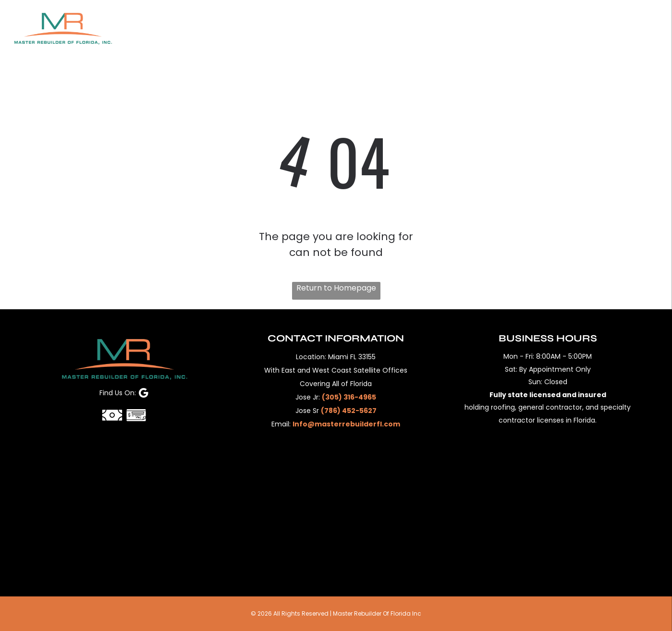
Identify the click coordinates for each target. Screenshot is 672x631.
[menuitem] (177, 28)
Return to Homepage (336, 288)
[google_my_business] (143, 394)
